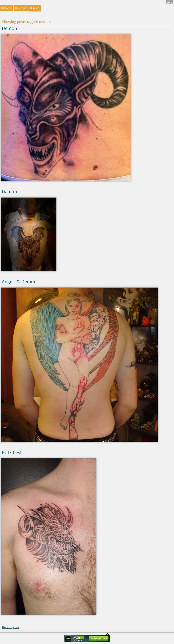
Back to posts (11, 627)
